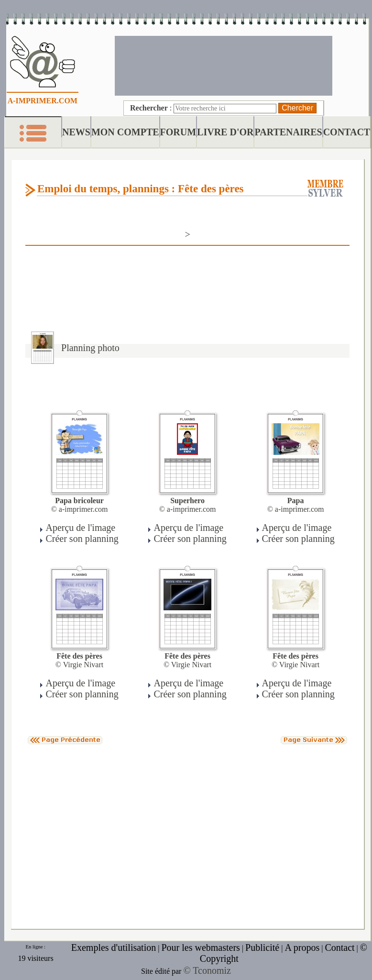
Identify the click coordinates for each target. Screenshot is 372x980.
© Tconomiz (207, 970)
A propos (302, 947)
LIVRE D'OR (225, 132)
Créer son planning (82, 539)
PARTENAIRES (288, 132)
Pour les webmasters (200, 947)
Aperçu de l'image (80, 528)
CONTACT (347, 132)
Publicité (262, 947)
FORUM (178, 132)
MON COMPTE (125, 132)
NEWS (76, 132)
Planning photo (90, 348)
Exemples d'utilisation (114, 947)
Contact (339, 947)
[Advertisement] (224, 65)
